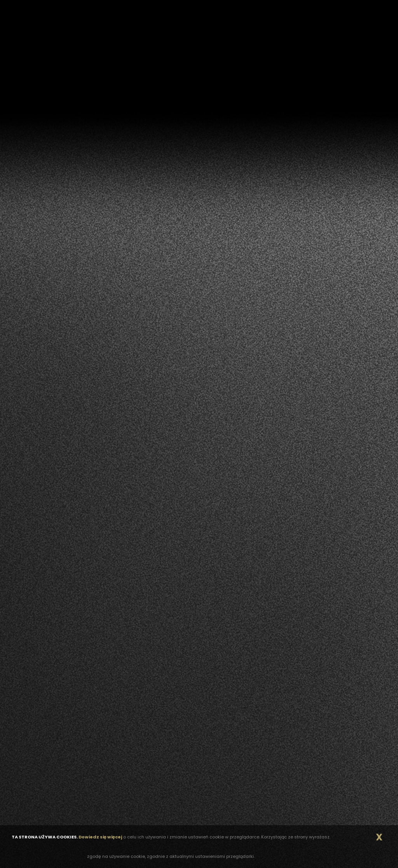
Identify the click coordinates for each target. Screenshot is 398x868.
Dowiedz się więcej (100, 837)
